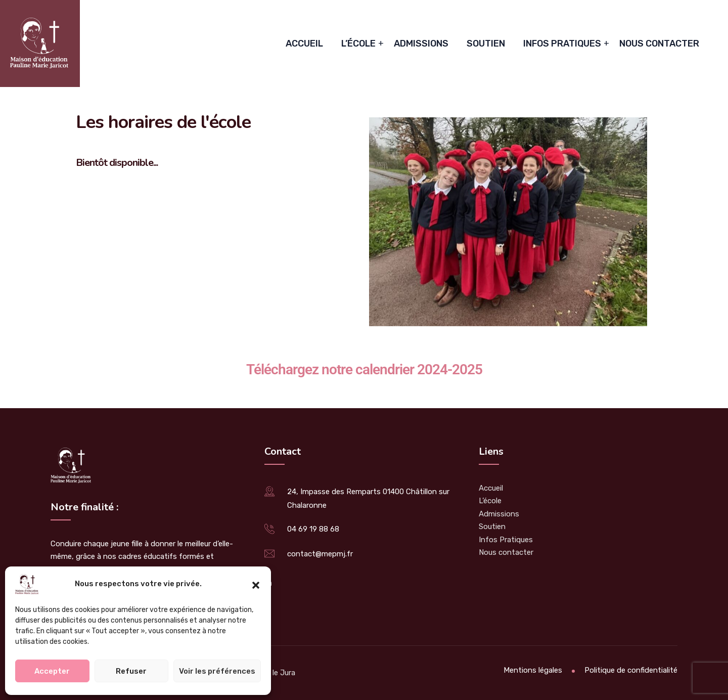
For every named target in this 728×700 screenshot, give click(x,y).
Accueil (304, 43)
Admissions (421, 43)
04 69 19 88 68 (313, 529)
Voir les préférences (217, 671)
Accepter (52, 671)
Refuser (131, 671)
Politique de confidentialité (631, 670)
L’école (358, 43)
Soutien (486, 43)
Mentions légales (533, 670)
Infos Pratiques (562, 43)
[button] (256, 584)
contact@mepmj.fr (320, 554)
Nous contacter (659, 43)
